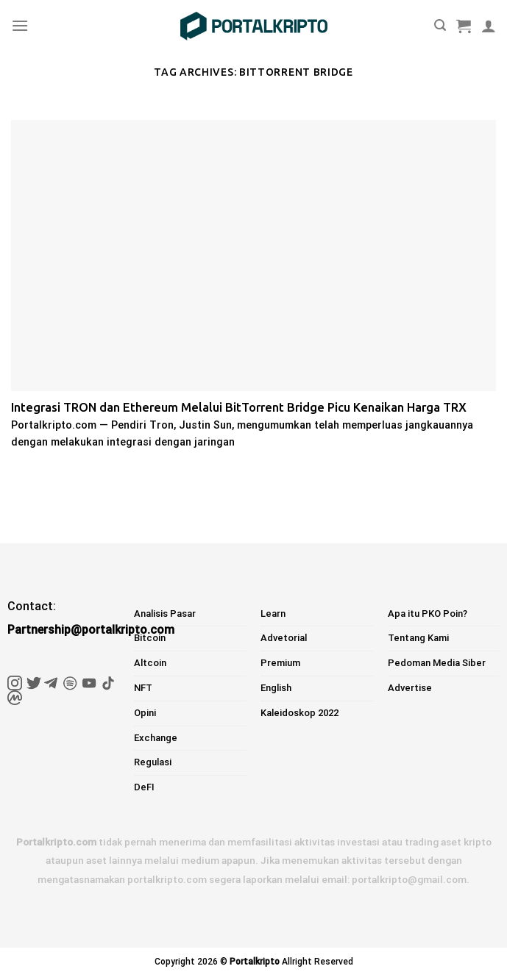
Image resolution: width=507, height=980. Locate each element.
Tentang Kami (418, 638)
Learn (273, 614)
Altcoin (150, 663)
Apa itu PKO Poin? (428, 614)
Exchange (156, 738)
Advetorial (284, 638)
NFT (143, 688)
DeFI (144, 787)
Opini (145, 713)
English (276, 688)
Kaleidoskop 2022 (299, 713)
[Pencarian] (440, 25)
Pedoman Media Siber (437, 663)
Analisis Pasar (165, 614)
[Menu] (20, 25)
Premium (280, 663)
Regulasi (153, 762)
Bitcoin (150, 638)
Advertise (410, 688)
